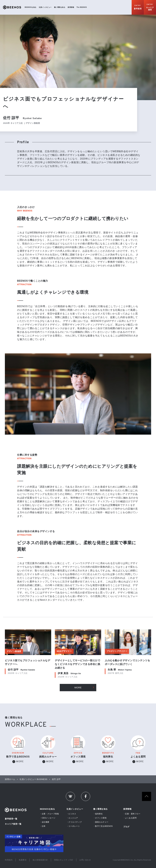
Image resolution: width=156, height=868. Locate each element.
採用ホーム (10, 779)
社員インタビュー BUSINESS (34, 779)
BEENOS (12, 7)
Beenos (16, 810)
